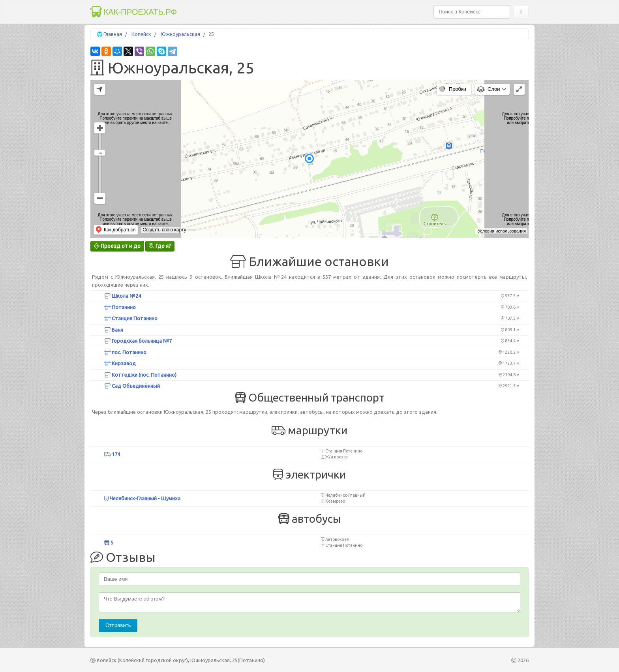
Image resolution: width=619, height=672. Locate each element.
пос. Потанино (125, 352)
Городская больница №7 (138, 341)
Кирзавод (120, 363)
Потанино (120, 307)
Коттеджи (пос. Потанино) (140, 375)
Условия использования (502, 231)
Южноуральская (180, 34)
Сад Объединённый (132, 386)
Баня (114, 330)
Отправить (118, 625)
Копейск (141, 34)
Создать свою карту (164, 230)
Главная (113, 34)
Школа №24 (123, 296)
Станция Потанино (131, 318)
